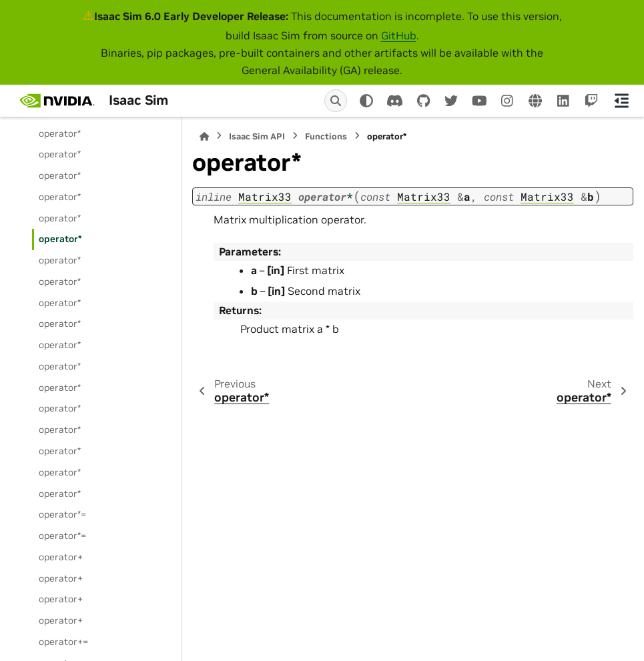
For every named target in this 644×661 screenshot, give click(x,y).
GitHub (399, 35)
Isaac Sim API (257, 136)
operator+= (63, 642)
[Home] (204, 136)
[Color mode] (366, 101)
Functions (326, 136)
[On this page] (622, 101)
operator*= (62, 514)
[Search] (336, 101)
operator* (60, 133)
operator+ (61, 557)
